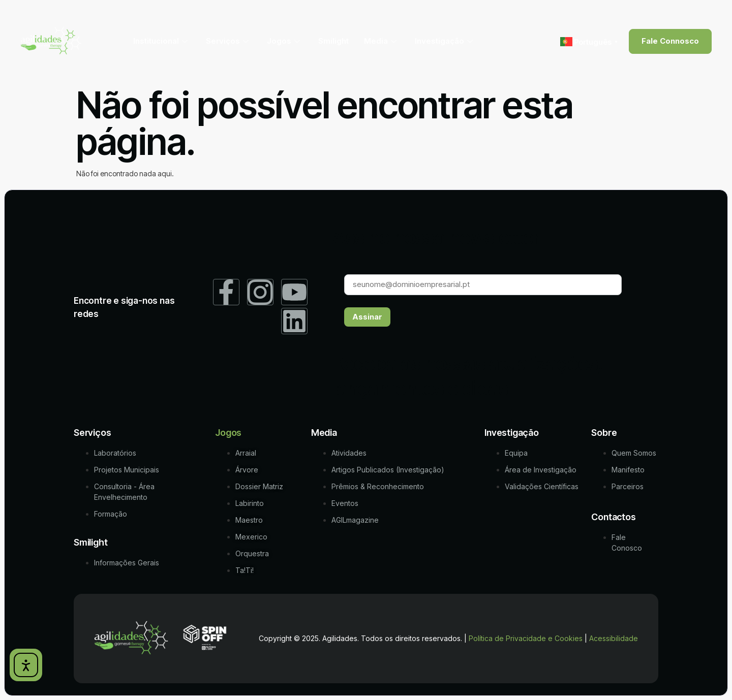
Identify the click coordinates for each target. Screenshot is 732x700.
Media (380, 41)
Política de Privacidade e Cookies (526, 639)
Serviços (227, 41)
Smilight (333, 41)
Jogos (283, 41)
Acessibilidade (614, 639)
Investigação (444, 41)
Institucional (160, 41)
